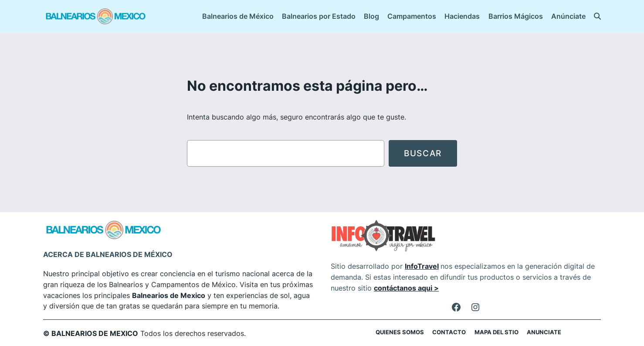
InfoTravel (422, 266)
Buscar (423, 153)
